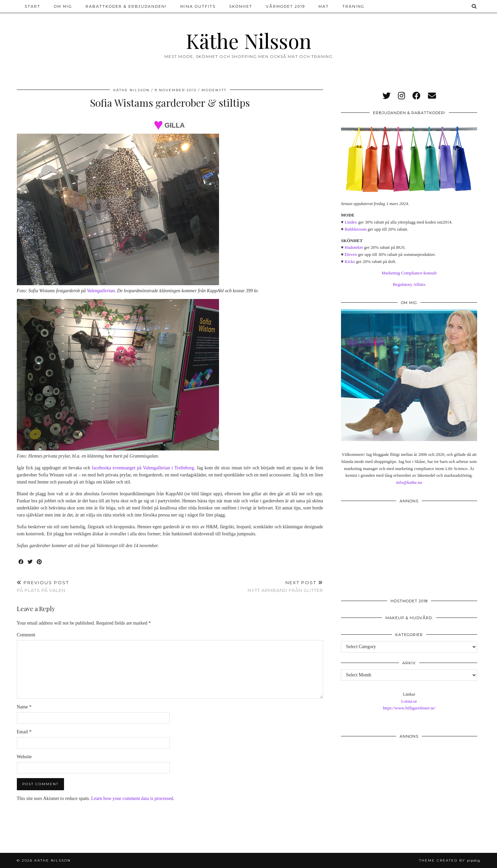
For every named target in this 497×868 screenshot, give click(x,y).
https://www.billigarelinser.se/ (409, 708)
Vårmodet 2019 (285, 6)
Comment (26, 635)
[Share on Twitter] (30, 562)
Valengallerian (101, 291)
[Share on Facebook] (21, 562)
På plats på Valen (43, 586)
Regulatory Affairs (409, 284)
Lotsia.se (409, 701)
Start (33, 6)
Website (24, 757)
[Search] (474, 6)
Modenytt (214, 90)
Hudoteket (354, 247)
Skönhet (241, 6)
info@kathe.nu (409, 482)
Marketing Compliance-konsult (409, 273)
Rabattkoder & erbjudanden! (126, 6)
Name (24, 707)
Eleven (351, 254)
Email (24, 732)
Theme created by (450, 860)
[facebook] (416, 96)
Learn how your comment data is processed (132, 798)
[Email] (432, 96)
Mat (324, 6)
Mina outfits (198, 6)
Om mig (63, 6)
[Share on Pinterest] (40, 562)
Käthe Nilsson (248, 40)
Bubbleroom (356, 229)
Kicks (350, 261)
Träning (353, 6)
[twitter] (386, 96)
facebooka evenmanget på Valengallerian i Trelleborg (143, 468)
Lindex (351, 222)
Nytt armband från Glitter (285, 586)
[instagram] (401, 96)
